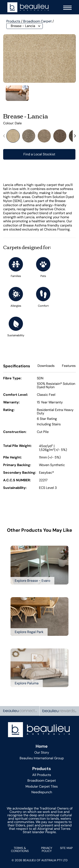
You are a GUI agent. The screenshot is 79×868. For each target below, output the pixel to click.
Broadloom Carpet (37, 21)
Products (13, 21)
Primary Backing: (17, 465)
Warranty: (11, 403)
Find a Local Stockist (39, 154)
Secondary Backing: (20, 473)
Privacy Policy (47, 849)
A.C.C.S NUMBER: (17, 480)
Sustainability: (15, 488)
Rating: (9, 410)
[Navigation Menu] (66, 7)
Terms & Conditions (20, 849)
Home (42, 746)
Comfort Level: (15, 395)
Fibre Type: (12, 378)
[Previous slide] (4, 136)
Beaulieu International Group (42, 758)
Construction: (15, 432)
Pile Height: (12, 458)
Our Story (42, 752)
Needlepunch (42, 792)
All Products (42, 775)
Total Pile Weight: (17, 446)
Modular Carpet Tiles (42, 786)
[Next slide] (75, 136)
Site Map (66, 848)
